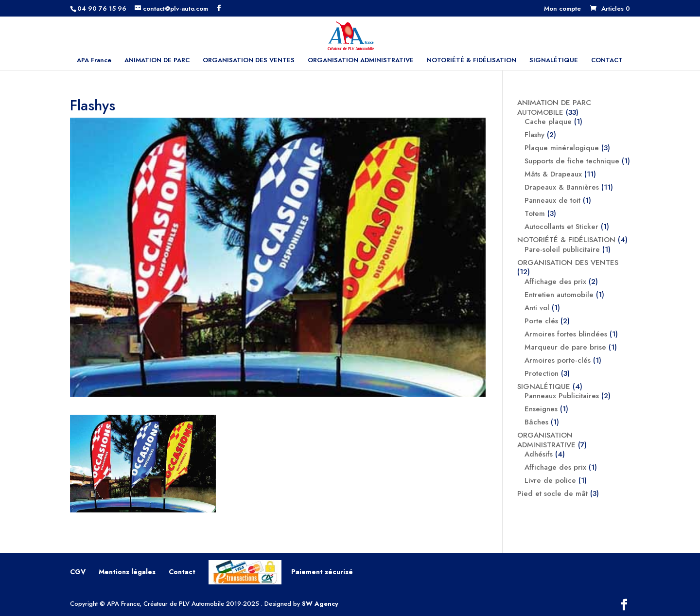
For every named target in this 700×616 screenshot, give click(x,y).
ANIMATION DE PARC (157, 61)
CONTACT (607, 61)
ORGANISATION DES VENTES (249, 61)
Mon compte (562, 9)
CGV (78, 572)
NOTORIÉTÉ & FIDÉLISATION (472, 61)
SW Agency (320, 604)
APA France (94, 61)
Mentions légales (127, 572)
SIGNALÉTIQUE (554, 61)
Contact (182, 572)
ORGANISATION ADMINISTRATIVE (361, 61)
